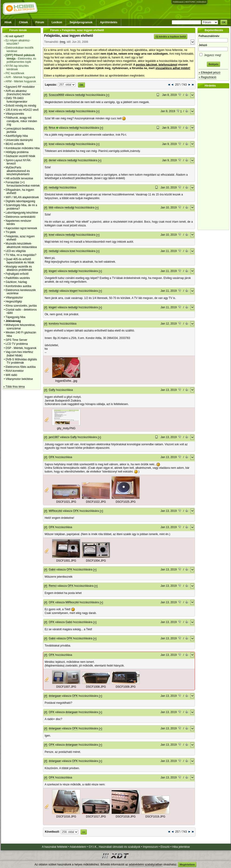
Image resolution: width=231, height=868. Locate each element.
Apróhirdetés (109, 22)
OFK (52, 457)
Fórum (40, 22)
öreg (62, 42)
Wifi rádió (11, 375)
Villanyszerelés (15, 114)
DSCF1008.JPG (96, 687)
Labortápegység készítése (22, 213)
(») (108, 95)
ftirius (52, 128)
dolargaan (55, 696)
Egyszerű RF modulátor (20, 87)
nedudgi (80, 95)
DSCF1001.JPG (66, 561)
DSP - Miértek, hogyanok (21, 348)
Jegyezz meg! (213, 54)
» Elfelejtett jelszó (209, 73)
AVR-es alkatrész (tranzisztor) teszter (18, 93)
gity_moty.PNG (66, 428)
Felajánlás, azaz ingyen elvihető (69, 36)
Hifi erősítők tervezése (19, 178)
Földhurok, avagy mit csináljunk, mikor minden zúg (21, 121)
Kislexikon (201, 2)
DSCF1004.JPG (96, 561)
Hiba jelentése (181, 847)
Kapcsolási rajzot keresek (21, 228)
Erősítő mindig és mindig (21, 106)
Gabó (52, 570)
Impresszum (150, 847)
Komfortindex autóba (18, 286)
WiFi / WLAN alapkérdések (22, 197)
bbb (51, 208)
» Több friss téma (14, 387)
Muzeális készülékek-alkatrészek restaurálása (21, 245)
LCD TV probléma (17, 344)
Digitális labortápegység (20, 201)
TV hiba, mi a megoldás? (21, 255)
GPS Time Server (16, 340)
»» (84, 832)
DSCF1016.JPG (66, 817)
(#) (46, 95)
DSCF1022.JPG (96, 502)
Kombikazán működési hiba (23, 148)
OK (224, 22)
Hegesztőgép (14, 302)
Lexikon (57, 22)
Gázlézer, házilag (16, 282)
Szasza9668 (56, 95)
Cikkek (24, 22)
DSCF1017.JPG (96, 817)
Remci (53, 586)
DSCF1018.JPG (126, 817)
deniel (52, 160)
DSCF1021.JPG (66, 502)
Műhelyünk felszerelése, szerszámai (21, 327)
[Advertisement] (215, 159)
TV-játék (11, 232)
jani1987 (54, 437)
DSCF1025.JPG (126, 502)
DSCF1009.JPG (126, 687)
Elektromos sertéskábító (21, 217)
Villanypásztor (14, 298)
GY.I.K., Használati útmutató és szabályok (115, 847)
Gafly (52, 390)
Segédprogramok (81, 22)
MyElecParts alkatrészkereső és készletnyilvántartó (18, 171)
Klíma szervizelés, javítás (21, 306)
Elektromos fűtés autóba (21, 367)
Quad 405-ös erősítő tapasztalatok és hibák (20, 261)
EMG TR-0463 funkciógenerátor (16, 100)
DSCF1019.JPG (155, 817)
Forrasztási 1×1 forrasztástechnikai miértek (23, 184)
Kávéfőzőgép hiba (17, 136)
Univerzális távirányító (19, 140)
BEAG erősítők (15, 144)
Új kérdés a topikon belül (171, 37)
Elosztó (165, 847)
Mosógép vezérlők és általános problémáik (19, 268)
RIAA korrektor (15, 371)
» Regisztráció (207, 77)
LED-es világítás (16, 251)
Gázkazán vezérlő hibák (20, 156)
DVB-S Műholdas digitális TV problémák (21, 361)
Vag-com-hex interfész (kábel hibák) (19, 354)
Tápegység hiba (15, 317)
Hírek (8, 22)
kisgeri (53, 271)
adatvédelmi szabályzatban (146, 865)
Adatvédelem (78, 847)
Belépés (213, 64)
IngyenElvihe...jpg (66, 381)
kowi (52, 111)
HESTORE (190, 2)
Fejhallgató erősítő (17, 274)
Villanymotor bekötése (19, 379)
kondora (54, 324)
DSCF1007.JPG (66, 687)
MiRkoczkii (55, 511)
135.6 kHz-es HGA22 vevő (22, 110)
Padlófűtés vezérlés (18, 278)
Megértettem (187, 865)
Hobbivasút (178, 2)
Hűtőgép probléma (17, 152)
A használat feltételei (55, 847)
